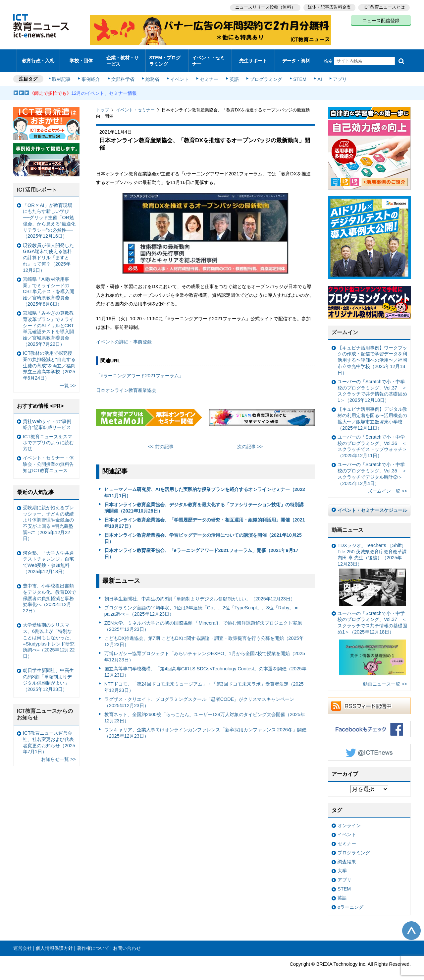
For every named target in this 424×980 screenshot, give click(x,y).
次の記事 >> (250, 441)
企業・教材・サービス (122, 58)
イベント (179, 74)
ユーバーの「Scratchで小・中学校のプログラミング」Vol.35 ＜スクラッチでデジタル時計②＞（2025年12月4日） (372, 468)
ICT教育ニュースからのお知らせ (45, 708)
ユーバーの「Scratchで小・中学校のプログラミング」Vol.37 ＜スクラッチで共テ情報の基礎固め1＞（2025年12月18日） (372, 385)
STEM (297, 74)
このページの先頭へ (411, 925)
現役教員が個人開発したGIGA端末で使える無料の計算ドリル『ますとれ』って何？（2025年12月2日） (48, 252)
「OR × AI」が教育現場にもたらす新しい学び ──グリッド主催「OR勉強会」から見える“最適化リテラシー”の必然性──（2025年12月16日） (49, 215)
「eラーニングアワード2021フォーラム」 (140, 370)
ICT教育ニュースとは (384, 7)
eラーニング (350, 901)
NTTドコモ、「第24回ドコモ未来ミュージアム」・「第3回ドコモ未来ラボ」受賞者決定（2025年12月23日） (204, 681)
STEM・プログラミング (167, 58)
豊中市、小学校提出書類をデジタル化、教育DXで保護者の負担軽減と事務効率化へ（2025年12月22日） (49, 593)
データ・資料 (296, 58)
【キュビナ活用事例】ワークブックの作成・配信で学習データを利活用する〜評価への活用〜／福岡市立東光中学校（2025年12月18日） (372, 355)
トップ (103, 104)
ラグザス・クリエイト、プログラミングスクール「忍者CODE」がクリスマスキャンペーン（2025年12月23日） (199, 697)
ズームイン (345, 327)
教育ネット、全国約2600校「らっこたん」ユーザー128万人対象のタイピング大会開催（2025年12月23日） (205, 712)
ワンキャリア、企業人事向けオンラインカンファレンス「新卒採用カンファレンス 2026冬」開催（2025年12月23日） (205, 727)
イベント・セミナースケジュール (372, 505)
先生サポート (253, 58)
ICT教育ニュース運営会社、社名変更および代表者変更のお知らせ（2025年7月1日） (49, 737)
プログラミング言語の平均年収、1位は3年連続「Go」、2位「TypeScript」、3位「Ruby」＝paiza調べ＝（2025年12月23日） (202, 605)
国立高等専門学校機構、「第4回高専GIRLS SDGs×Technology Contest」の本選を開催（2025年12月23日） (205, 666)
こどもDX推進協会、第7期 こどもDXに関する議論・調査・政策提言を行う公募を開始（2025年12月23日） (204, 636)
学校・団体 (81, 58)
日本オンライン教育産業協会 (126, 385)
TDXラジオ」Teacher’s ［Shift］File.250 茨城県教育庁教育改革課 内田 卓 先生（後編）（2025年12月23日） (372, 569)
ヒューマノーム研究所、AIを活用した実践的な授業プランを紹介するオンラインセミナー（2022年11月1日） (205, 487)
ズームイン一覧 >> (387, 485)
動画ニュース (347, 524)
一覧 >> (68, 380)
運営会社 (23, 943)
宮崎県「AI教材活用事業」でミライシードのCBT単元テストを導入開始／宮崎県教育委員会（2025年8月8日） (49, 286)
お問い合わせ (127, 943)
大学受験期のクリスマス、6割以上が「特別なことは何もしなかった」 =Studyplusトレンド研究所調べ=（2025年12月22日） (49, 635)
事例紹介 (92, 74)
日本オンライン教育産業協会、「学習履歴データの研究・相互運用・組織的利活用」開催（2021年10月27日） (205, 517)
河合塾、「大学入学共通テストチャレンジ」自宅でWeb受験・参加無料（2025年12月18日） (48, 557)
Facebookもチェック (369, 723)
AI (316, 74)
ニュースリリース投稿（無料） (264, 7)
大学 (342, 865)
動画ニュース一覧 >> (385, 678)
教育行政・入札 (38, 58)
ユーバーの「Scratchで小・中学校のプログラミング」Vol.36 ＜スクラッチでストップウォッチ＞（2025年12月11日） (372, 441)
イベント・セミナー (208, 58)
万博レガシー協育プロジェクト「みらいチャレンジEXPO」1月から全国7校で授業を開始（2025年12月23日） (205, 651)
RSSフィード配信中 (369, 700)
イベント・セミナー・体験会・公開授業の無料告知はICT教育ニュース (48, 458)
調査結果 (347, 856)
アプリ (336, 74)
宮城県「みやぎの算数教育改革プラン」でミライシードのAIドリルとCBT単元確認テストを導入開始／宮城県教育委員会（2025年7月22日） (48, 323)
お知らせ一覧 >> (58, 754)
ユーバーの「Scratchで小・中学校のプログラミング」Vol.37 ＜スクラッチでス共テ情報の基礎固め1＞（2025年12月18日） (372, 639)
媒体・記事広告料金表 (329, 7)
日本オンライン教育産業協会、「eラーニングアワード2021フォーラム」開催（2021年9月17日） (201, 548)
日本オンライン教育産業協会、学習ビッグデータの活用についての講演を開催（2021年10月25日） (203, 533)
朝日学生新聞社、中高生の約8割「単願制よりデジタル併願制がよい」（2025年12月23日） (200, 593)
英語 (233, 74)
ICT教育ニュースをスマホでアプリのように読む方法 (48, 437)
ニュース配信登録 (381, 20)
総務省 (152, 74)
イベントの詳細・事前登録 (124, 336)
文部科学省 (123, 74)
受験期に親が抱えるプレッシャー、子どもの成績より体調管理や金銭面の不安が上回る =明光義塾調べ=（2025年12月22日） (48, 518)
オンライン (349, 820)
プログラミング (264, 74)
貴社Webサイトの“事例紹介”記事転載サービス (47, 419)
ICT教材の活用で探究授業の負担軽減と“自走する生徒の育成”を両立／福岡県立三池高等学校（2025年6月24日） (49, 360)
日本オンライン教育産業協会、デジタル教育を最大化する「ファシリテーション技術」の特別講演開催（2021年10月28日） (204, 502)
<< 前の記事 (161, 441)
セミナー (208, 74)
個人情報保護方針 (54, 943)
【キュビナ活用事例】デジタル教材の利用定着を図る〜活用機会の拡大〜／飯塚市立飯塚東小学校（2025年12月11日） (372, 413)
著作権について (93, 943)
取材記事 (63, 74)
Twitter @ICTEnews (369, 747)
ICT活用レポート (37, 184)
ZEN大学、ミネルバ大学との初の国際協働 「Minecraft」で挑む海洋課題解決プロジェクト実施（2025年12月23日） (203, 620)
